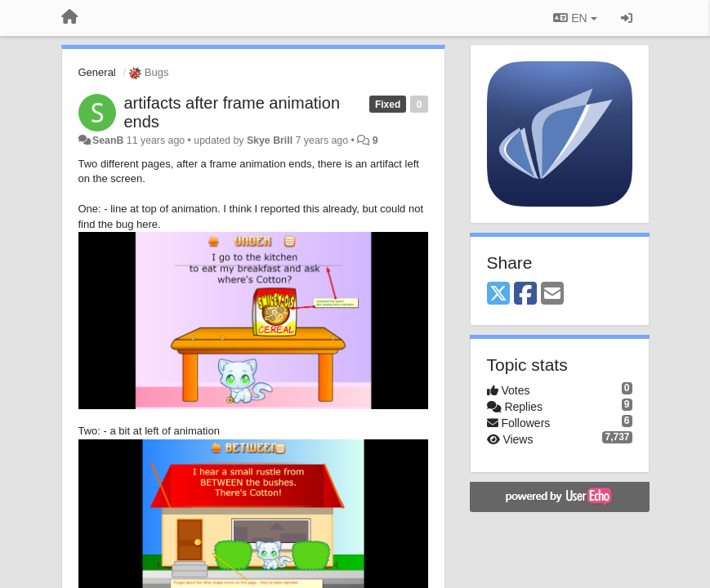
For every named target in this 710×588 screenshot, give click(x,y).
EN (575, 18)
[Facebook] (525, 294)
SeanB (108, 140)
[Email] (552, 294)
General (97, 72)
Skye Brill (270, 140)
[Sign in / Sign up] (627, 18)
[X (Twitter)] (498, 294)
